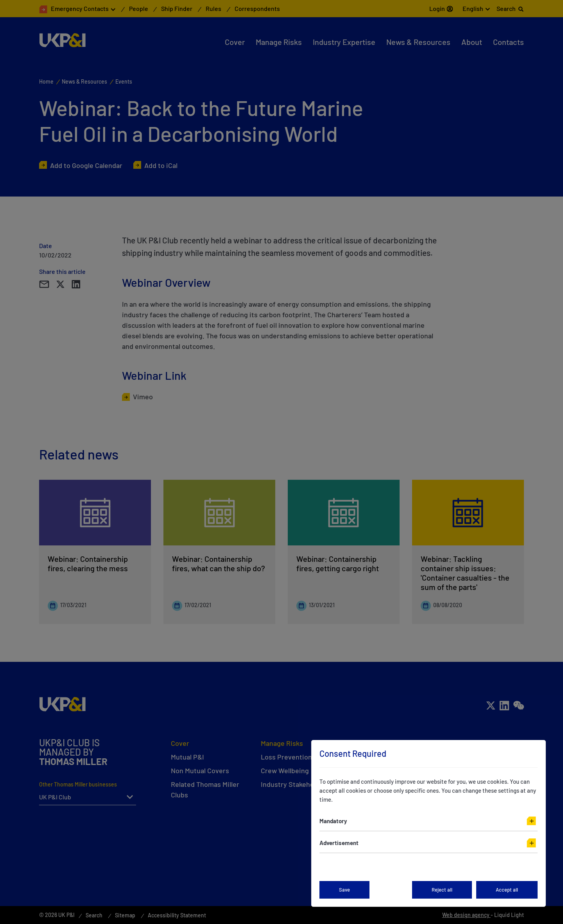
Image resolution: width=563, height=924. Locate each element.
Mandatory (333, 821)
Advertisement (339, 843)
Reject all (442, 890)
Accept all (507, 890)
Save (344, 890)
